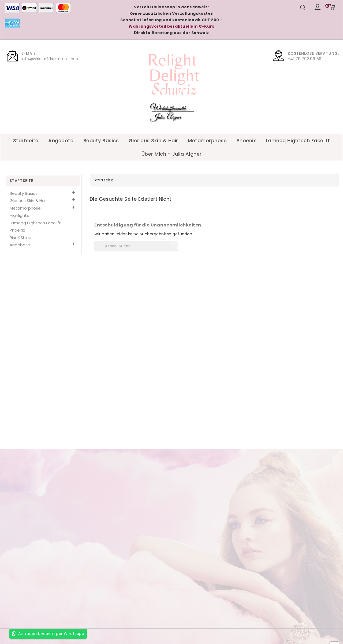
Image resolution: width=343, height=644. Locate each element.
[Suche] (136, 246)
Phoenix (246, 140)
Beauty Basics (101, 140)
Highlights (19, 215)
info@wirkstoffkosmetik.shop (50, 59)
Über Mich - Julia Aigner (172, 154)
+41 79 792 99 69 (305, 59)
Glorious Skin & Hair (153, 140)
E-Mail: (29, 53)
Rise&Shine (20, 238)
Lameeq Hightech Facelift (298, 140)
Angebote (61, 140)
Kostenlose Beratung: (313, 53)
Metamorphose (207, 140)
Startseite (26, 140)
